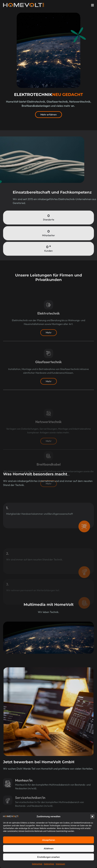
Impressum (60, 864)
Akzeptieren (49, 840)
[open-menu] (93, 5)
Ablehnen (49, 848)
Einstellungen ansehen (48, 857)
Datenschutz (37, 864)
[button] (92, 816)
